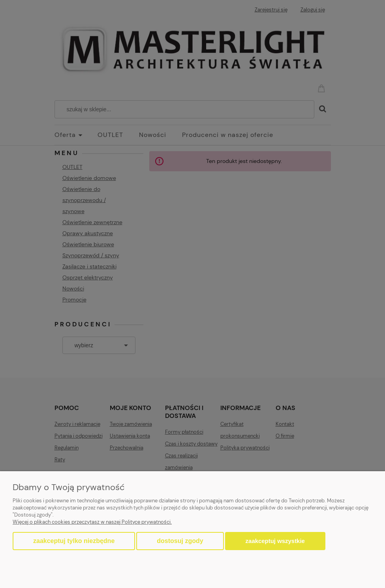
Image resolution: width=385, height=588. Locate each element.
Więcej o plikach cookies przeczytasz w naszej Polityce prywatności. (92, 522)
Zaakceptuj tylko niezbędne (74, 541)
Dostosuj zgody (180, 541)
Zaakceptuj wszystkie (275, 541)
